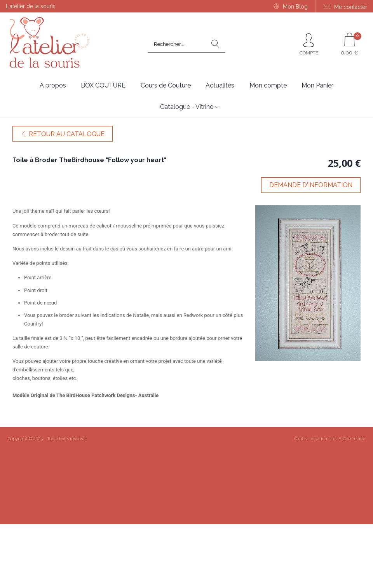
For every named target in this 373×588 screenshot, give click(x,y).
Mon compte (268, 85)
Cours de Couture (166, 85)
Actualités (220, 85)
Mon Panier (317, 85)
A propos (53, 85)
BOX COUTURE (103, 85)
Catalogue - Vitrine (187, 107)
